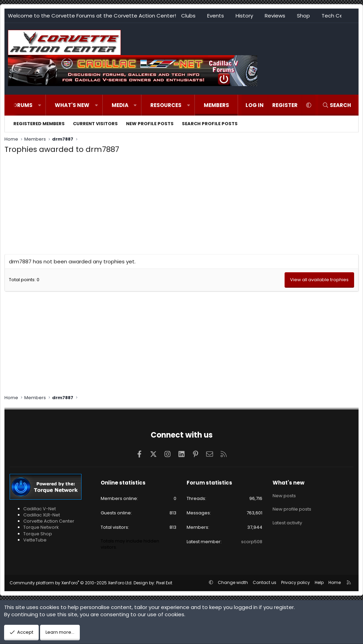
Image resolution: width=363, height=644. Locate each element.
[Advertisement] (181, 206)
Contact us (265, 582)
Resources (166, 105)
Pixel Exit (164, 583)
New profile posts (150, 124)
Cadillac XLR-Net (42, 515)
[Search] (337, 105)
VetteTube (35, 540)
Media (120, 105)
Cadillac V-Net (40, 509)
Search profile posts (210, 124)
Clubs (188, 16)
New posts (284, 494)
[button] (40, 105)
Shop (303, 16)
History (244, 16)
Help (319, 582)
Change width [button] (233, 582)
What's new (72, 105)
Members (216, 105)
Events (216, 16)
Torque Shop (38, 534)
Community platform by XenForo (71, 583)
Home (335, 582)
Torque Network (41, 527)
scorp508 (252, 542)
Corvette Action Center (49, 521)
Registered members (39, 124)
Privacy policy (296, 582)
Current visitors (95, 124)
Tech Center (338, 16)
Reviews (275, 16)
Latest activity (287, 519)
